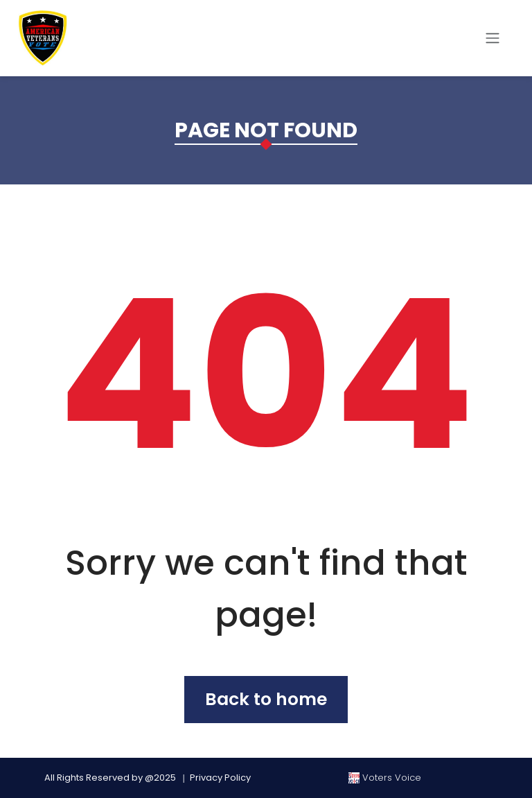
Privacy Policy (220, 778)
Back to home (266, 699)
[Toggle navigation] (493, 38)
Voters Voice (385, 778)
